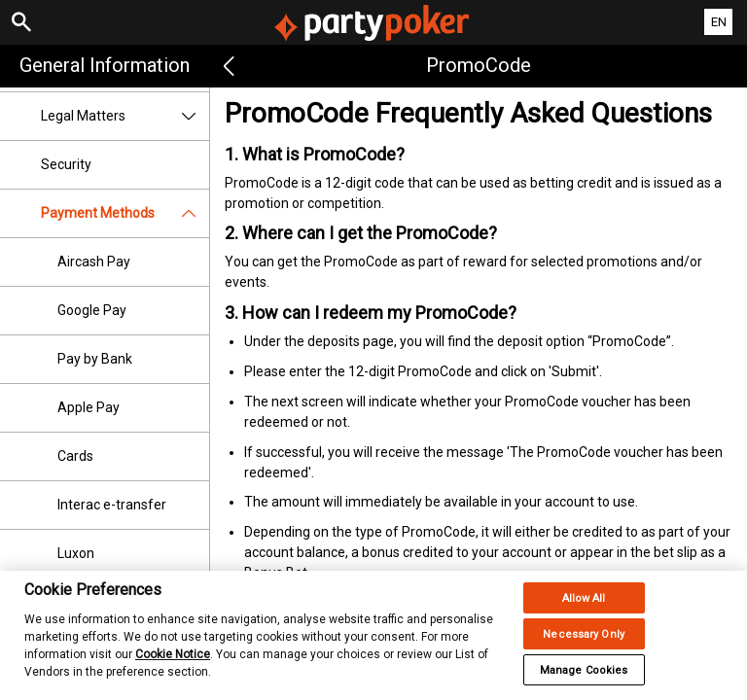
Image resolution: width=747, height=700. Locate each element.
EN (719, 22)
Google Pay (92, 310)
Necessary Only (584, 644)
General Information (105, 65)
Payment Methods (125, 213)
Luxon (76, 553)
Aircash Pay (94, 262)
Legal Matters (125, 116)
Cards (75, 456)
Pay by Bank (95, 359)
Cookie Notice (173, 664)
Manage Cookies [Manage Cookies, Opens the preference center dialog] (584, 680)
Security (66, 164)
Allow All (584, 608)
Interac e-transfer (112, 505)
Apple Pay (89, 407)
